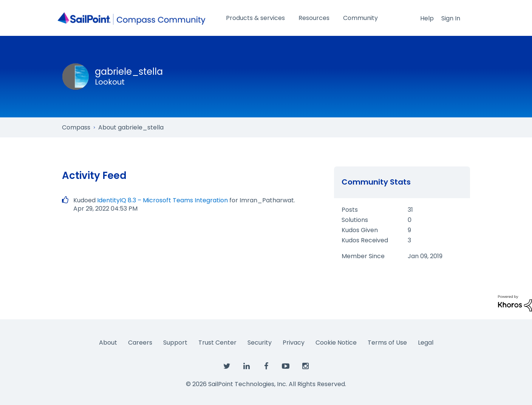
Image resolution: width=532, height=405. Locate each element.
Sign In (451, 18)
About (108, 343)
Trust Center (217, 343)
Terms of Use (387, 343)
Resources (314, 18)
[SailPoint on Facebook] (266, 367)
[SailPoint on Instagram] (305, 367)
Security (260, 343)
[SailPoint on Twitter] (227, 367)
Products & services (255, 18)
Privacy (294, 343)
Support (175, 343)
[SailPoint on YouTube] (286, 367)
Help (427, 18)
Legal (426, 343)
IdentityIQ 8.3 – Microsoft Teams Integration (162, 200)
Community (360, 18)
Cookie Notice (336, 343)
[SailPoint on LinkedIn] (246, 367)
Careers (140, 343)
